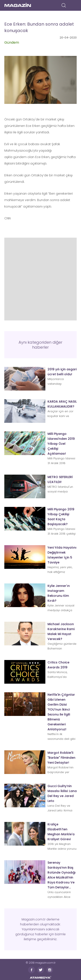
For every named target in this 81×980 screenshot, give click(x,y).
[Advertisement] (40, 278)
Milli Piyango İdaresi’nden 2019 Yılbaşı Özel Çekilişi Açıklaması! (61, 444)
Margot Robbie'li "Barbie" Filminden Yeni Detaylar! (61, 758)
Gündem (12, 42)
